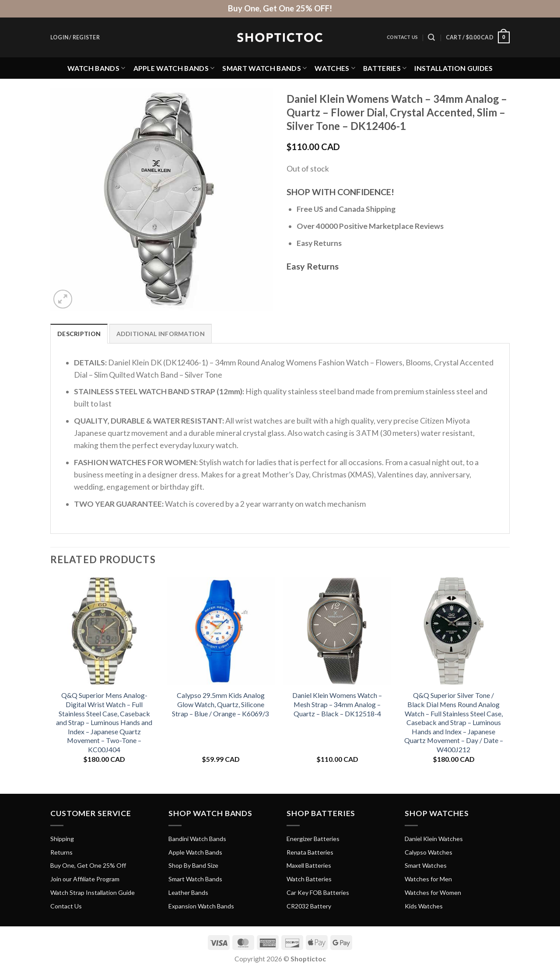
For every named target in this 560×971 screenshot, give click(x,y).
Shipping (62, 839)
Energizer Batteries (313, 839)
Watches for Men (428, 879)
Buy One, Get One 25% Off (88, 865)
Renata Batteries (310, 852)
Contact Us (402, 37)
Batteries (385, 68)
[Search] (431, 37)
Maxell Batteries (309, 865)
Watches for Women (433, 892)
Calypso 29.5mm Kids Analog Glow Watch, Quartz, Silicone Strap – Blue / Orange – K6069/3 (220, 704)
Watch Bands (96, 68)
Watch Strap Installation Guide (93, 892)
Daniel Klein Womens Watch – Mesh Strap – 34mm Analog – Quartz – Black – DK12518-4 (337, 704)
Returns (61, 852)
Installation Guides (453, 68)
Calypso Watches (429, 852)
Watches (335, 68)
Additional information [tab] (161, 334)
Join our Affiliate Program (85, 879)
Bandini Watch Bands (197, 839)
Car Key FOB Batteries (318, 892)
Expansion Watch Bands (201, 906)
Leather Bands (188, 892)
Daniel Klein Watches (434, 839)
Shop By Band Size (193, 865)
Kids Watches (424, 906)
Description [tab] (79, 334)
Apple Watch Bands (174, 68)
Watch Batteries (309, 879)
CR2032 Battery (309, 906)
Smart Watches (426, 865)
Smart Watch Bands (264, 68)
